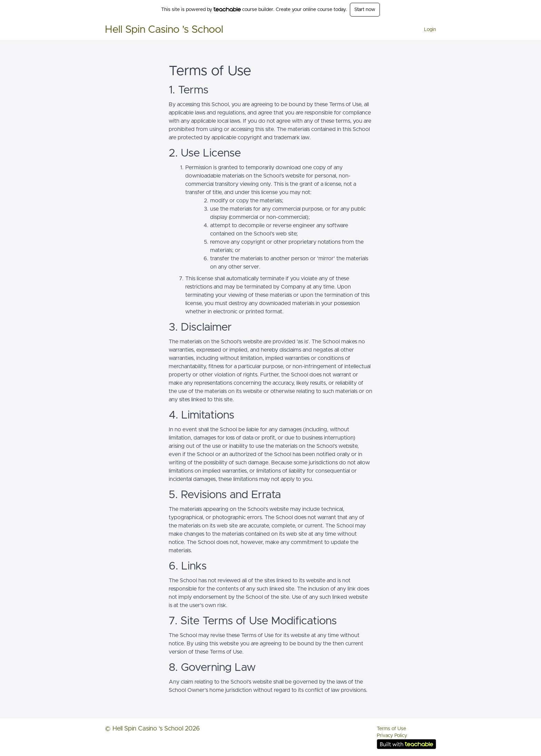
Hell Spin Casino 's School (164, 30)
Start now (365, 10)
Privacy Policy (392, 736)
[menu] (427, 30)
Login (430, 30)
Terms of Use (391, 729)
